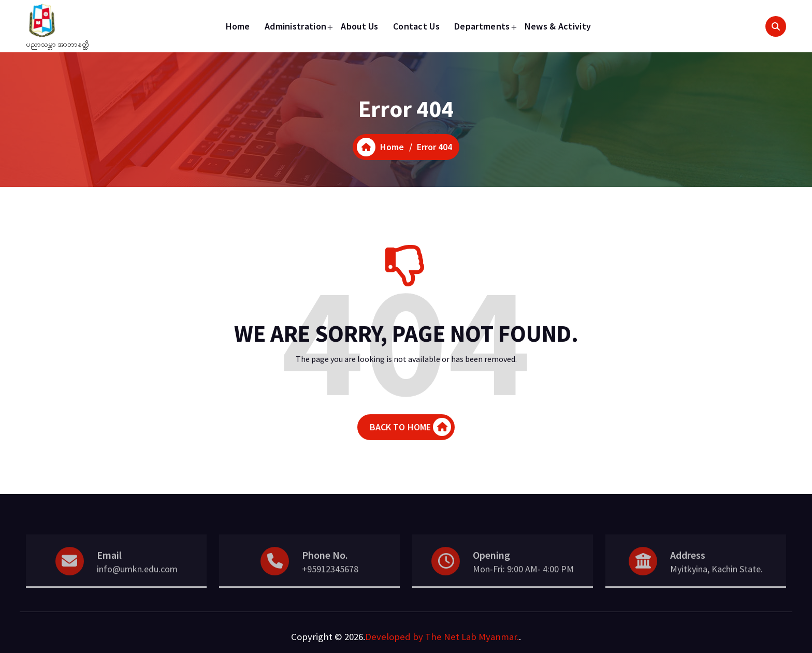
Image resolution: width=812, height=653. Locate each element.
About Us (359, 26)
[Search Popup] (776, 26)
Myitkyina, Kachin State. (716, 580)
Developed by (394, 637)
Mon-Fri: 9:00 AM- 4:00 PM (523, 580)
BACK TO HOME (411, 434)
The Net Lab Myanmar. (472, 637)
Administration (295, 26)
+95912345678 (330, 580)
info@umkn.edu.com (137, 580)
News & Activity (558, 26)
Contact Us (416, 26)
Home (238, 26)
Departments (482, 26)
